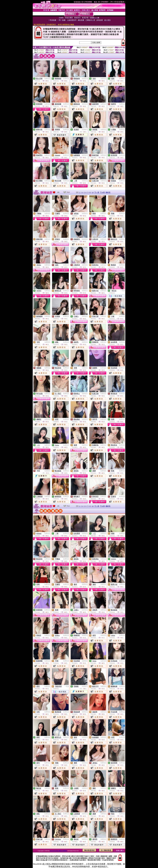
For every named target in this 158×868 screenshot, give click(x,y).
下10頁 (102, 192)
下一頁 (97, 192)
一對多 (123, 291)
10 (93, 192)
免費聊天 (85, 130)
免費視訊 (47, 79)
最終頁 (108, 192)
